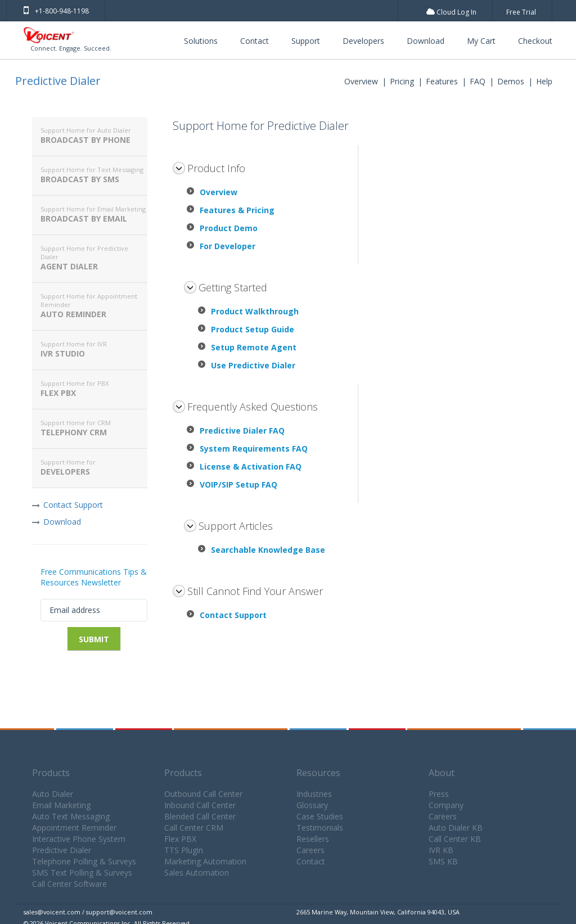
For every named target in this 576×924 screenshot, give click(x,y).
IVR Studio (94, 349)
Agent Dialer (94, 258)
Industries (314, 794)
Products (51, 773)
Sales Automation (197, 873)
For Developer (228, 246)
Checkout (535, 41)
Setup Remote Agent (254, 347)
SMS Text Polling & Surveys (82, 873)
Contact (255, 41)
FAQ (478, 81)
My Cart (481, 41)
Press (439, 794)
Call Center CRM (194, 828)
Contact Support (73, 505)
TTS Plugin (184, 850)
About (442, 773)
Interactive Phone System (79, 839)
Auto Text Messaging (71, 816)
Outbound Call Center (203, 794)
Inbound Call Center (200, 805)
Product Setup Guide (253, 329)
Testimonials (320, 828)
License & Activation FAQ (251, 466)
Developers (363, 41)
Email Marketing (61, 805)
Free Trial (521, 12)
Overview (361, 81)
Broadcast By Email (94, 214)
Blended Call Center (200, 816)
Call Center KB (455, 839)
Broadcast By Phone (94, 136)
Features (442, 81)
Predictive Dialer (58, 81)
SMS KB (443, 861)
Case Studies (320, 816)
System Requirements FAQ (254, 449)
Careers (310, 850)
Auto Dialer (53, 794)
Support (306, 41)
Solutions (201, 41)
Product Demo (229, 228)
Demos (511, 81)
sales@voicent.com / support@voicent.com (88, 912)
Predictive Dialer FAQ (242, 431)
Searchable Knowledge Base (268, 550)
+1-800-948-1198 (56, 11)
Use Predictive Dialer (253, 365)
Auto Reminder (94, 306)
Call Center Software (69, 884)
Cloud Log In (451, 12)
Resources (318, 773)
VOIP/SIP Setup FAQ (238, 484)
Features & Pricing (237, 210)
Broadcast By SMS (94, 175)
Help (544, 81)
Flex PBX (94, 389)
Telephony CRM (94, 428)
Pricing (402, 81)
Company (446, 805)
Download (426, 41)
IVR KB (441, 850)
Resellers (313, 839)
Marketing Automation (205, 861)
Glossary (312, 805)
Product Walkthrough (255, 311)
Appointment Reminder (74, 828)
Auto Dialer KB (456, 828)
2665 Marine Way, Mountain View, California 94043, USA (378, 912)
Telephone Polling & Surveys (84, 861)
